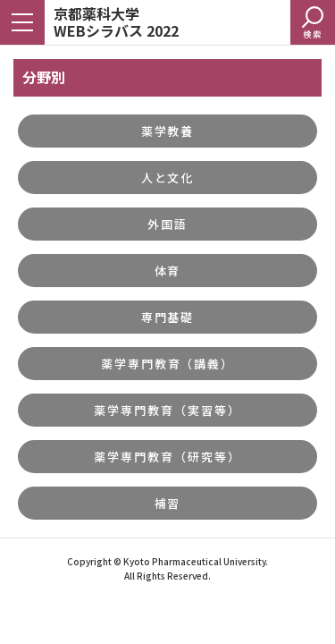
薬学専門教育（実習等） (167, 410)
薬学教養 (168, 131)
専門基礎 (168, 317)
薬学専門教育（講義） (168, 364)
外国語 (167, 224)
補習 (168, 503)
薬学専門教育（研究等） (167, 457)
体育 (168, 271)
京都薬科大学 (116, 21)
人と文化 (168, 178)
